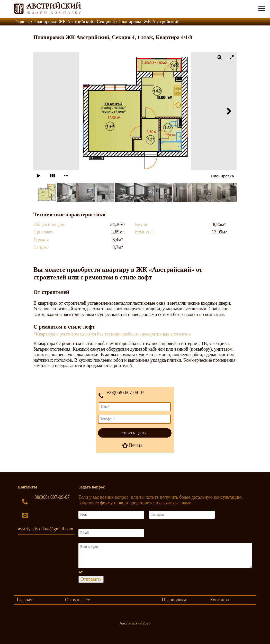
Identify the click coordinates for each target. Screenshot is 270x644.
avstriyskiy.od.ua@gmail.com (46, 529)
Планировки (174, 600)
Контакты (220, 600)
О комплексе (77, 600)
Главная (24, 600)
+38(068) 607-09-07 (125, 393)
